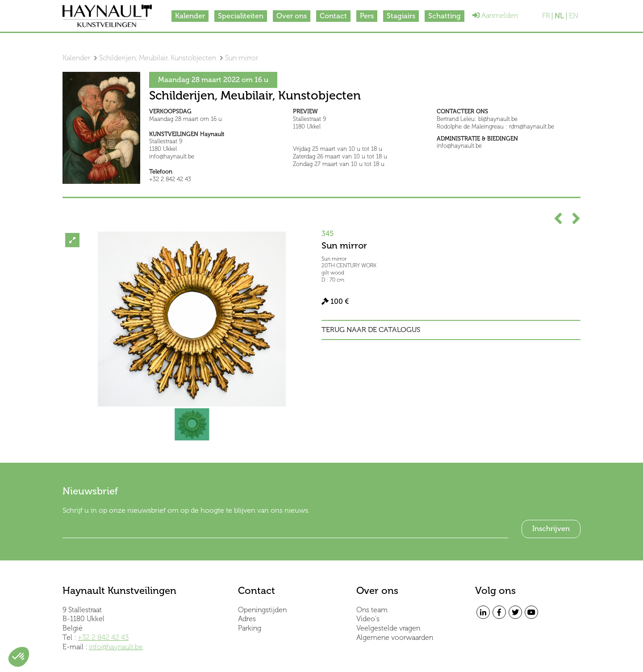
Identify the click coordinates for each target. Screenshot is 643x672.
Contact (333, 16)
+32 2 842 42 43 (103, 637)
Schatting (445, 16)
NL (559, 16)
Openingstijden (262, 610)
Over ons (292, 16)
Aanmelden (495, 15)
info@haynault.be (116, 647)
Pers (367, 16)
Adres (247, 619)
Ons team (372, 610)
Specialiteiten (241, 16)
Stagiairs (401, 16)
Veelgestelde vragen (388, 628)
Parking (250, 628)
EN (574, 16)
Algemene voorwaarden (395, 637)
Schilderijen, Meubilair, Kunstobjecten (158, 58)
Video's (368, 619)
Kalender (190, 16)
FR (546, 16)
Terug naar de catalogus (371, 330)
